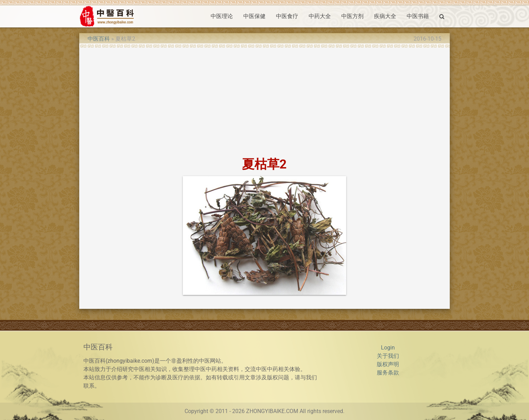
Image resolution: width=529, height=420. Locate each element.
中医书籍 (418, 16)
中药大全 (320, 16)
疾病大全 (385, 16)
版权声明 (388, 364)
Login (388, 348)
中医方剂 (352, 16)
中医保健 (254, 16)
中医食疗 (287, 16)
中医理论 (222, 16)
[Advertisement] (264, 100)
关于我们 (388, 356)
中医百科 (99, 39)
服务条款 (388, 373)
